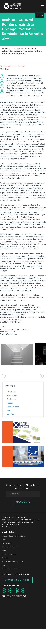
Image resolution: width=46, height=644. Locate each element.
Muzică (10, 403)
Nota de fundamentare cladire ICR (14, 562)
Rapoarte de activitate (10, 547)
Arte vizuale (12, 395)
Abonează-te (23, 502)
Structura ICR (7, 543)
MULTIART (11, 414)
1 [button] (21, 371)
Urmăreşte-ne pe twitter (17, 580)
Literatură (11, 392)
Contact (5, 565)
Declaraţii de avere (9, 554)
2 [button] (25, 371)
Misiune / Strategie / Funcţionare (14, 536)
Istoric (4, 551)
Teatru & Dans (13, 407)
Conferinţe (11, 399)
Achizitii (5, 558)
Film (9, 410)
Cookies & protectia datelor (11, 569)
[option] (17, 354)
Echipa (4, 540)
